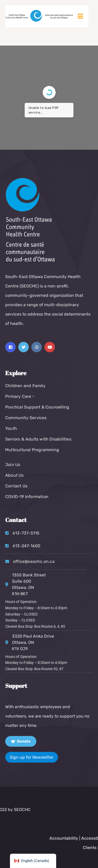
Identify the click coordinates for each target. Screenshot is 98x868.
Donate (21, 741)
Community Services (26, 418)
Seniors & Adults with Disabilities (38, 439)
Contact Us (16, 486)
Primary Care (20, 396)
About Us (15, 475)
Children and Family (25, 386)
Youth (11, 428)
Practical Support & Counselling (37, 407)
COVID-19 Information (27, 497)
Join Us (13, 465)
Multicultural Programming (32, 450)
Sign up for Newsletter (32, 757)
